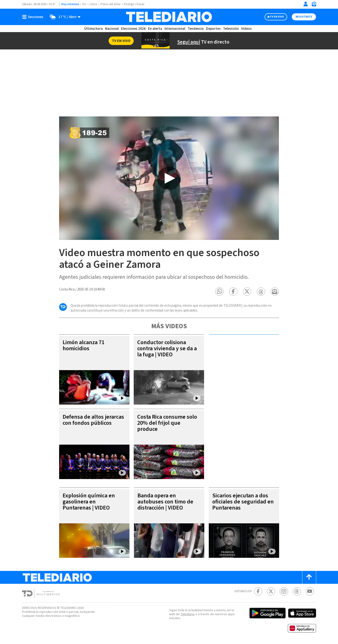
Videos (246, 29)
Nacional (111, 29)
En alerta (156, 29)
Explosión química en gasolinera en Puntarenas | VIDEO (89, 502)
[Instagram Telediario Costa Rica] (284, 592)
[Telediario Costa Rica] (169, 17)
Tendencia (196, 29)
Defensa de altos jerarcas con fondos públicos (87, 423)
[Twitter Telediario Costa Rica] (271, 592)
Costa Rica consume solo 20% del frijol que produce (165, 423)
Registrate (304, 17)
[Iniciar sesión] (306, 4)
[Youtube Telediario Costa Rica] (310, 592)
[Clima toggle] (64, 17)
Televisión (231, 29)
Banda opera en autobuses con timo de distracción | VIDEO (166, 502)
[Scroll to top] (309, 578)
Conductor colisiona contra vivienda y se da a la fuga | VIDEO (166, 349)
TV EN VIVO (273, 17)
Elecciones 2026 (134, 29)
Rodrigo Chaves (137, 4)
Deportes (213, 29)
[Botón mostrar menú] (34, 17)
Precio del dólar (112, 4)
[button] (220, 292)
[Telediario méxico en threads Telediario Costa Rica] (297, 592)
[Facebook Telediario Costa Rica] (258, 592)
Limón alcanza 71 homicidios (85, 346)
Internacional (175, 29)
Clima (94, 4)
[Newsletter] (314, 5)
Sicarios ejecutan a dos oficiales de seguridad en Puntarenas (241, 502)
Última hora (93, 29)
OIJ (84, 4)
